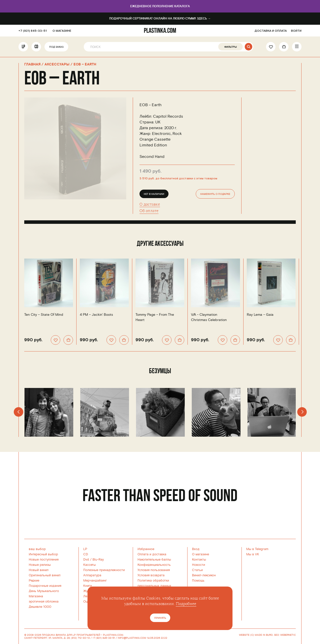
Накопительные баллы (154, 560)
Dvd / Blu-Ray (93, 560)
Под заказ (56, 47)
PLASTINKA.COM (113, 635)
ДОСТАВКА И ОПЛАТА (271, 31)
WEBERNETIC (288, 635)
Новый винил (39, 570)
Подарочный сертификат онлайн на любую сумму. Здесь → (160, 19)
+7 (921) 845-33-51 (33, 31)
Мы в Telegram (257, 549)
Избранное (146, 549)
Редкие (34, 581)
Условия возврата (151, 575)
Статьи (197, 570)
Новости (198, 565)
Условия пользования (154, 570)
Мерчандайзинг (95, 581)
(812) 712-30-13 (80, 638)
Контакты (199, 560)
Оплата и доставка (152, 554)
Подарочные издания (45, 586)
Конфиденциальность (154, 565)
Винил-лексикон (204, 575)
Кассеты (89, 565)
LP (23, 47)
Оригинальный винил (45, 575)
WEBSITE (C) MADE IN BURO (256, 635)
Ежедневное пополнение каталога (160, 6)
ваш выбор (37, 549)
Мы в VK (253, 554)
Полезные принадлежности (104, 570)
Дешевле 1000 (40, 607)
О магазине (200, 554)
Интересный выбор (43, 554)
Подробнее (186, 604)
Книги (87, 586)
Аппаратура (92, 575)
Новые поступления (44, 560)
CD (36, 47)
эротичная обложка (44, 602)
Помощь (198, 581)
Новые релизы (40, 565)
